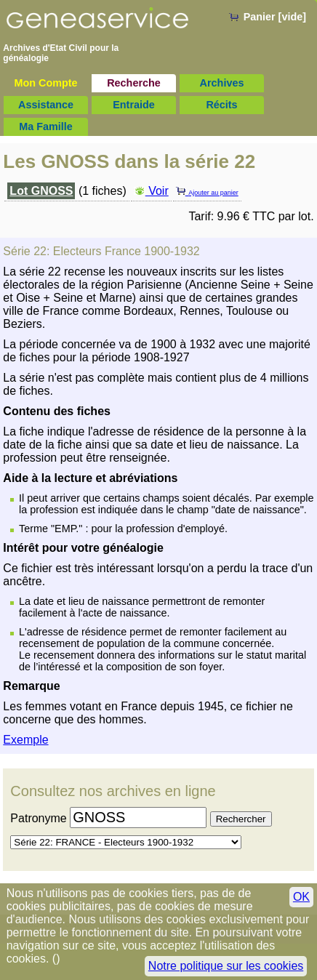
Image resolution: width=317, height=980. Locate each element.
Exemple (25, 740)
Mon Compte (45, 83)
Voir (151, 191)
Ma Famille (46, 126)
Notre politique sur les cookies (226, 966)
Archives (222, 83)
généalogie (26, 58)
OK (301, 897)
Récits (221, 105)
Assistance (46, 105)
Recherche (134, 83)
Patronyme (38, 818)
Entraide (134, 105)
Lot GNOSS (41, 191)
